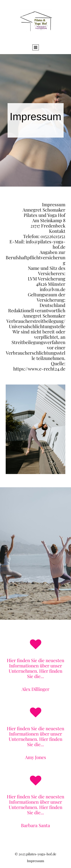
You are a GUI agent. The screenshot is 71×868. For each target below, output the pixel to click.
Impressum (35, 861)
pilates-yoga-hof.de (41, 854)
